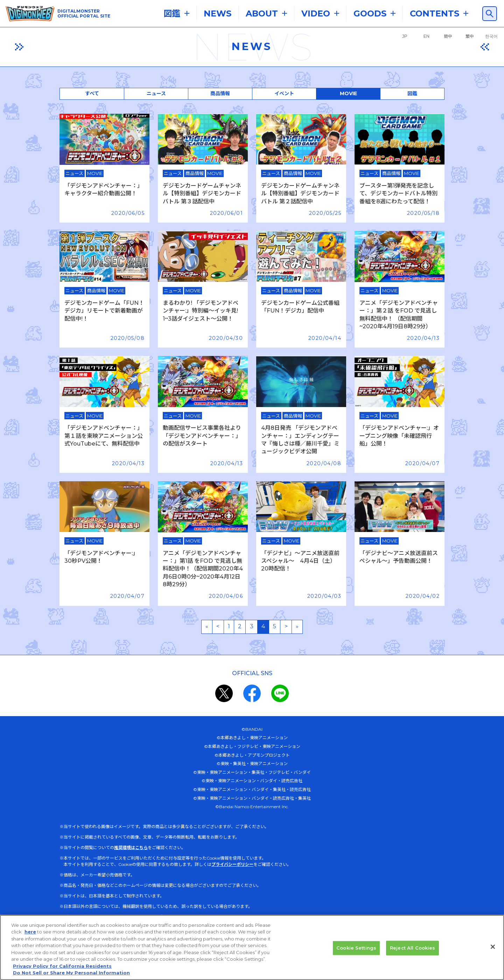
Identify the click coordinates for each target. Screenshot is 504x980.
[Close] (493, 947)
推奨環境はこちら (131, 848)
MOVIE (348, 93)
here (30, 932)
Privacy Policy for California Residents (62, 966)
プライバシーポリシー (232, 864)
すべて (92, 93)
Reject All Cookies (412, 948)
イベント (284, 93)
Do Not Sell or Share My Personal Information (71, 973)
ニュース (156, 93)
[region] (252, 947)
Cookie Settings (356, 948)
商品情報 (220, 93)
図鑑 (412, 93)
